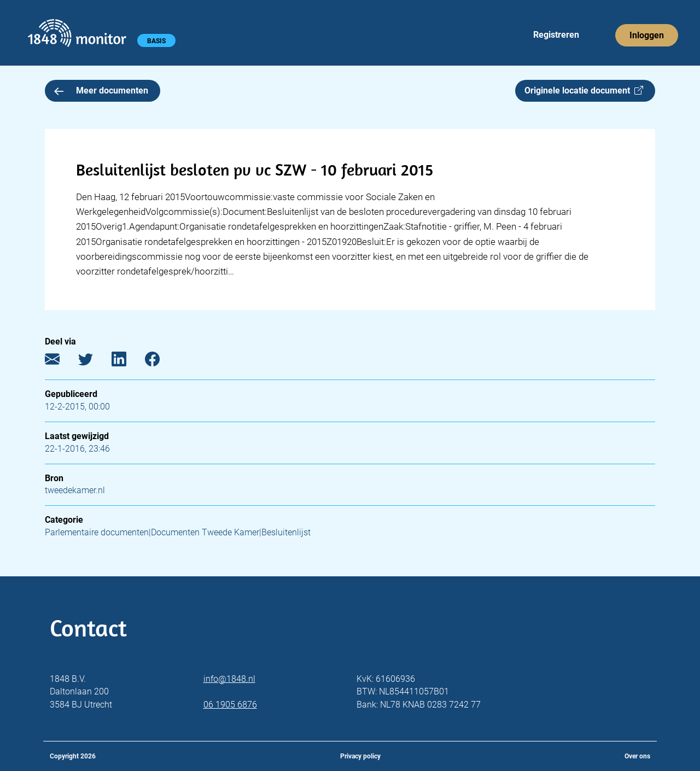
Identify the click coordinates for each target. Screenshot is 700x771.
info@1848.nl (229, 679)
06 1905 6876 (230, 705)
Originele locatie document (584, 90)
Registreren (556, 35)
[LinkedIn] (127, 362)
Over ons (637, 756)
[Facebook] (161, 362)
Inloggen (647, 35)
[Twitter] (94, 362)
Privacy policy (360, 756)
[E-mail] (60, 362)
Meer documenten (101, 90)
